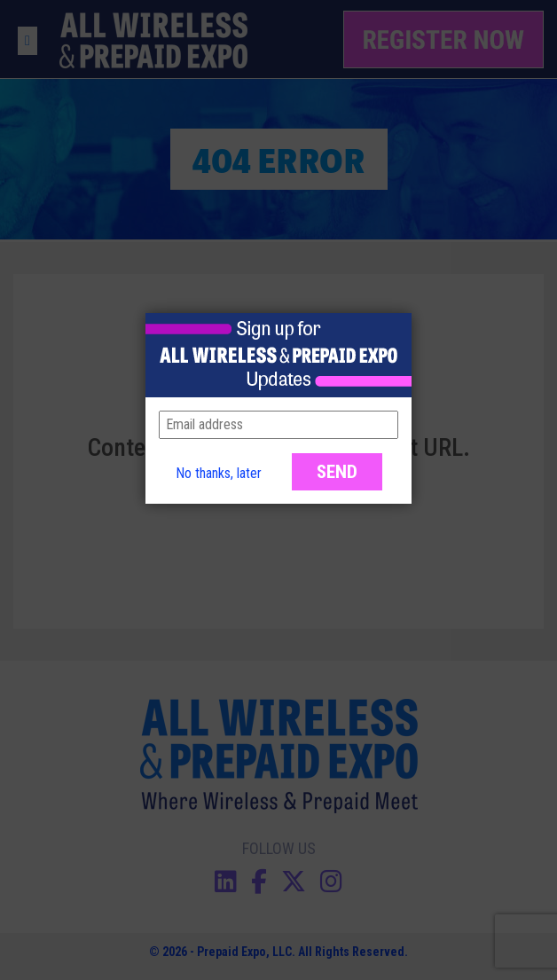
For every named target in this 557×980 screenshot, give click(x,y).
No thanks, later (219, 473)
